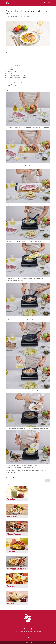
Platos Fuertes (30, 16)
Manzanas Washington (13, 16)
